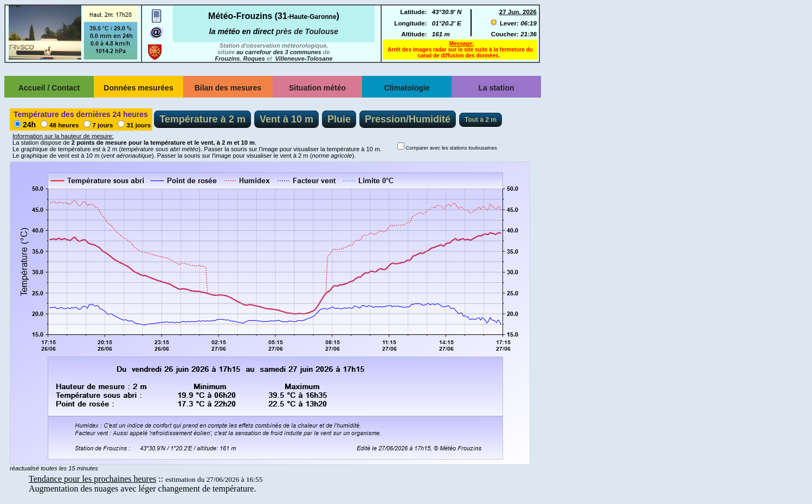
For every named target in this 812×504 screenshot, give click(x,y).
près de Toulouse (307, 31)
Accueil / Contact (49, 88)
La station (496, 88)
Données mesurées (138, 88)
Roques (254, 59)
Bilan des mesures (228, 88)
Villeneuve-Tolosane (304, 59)
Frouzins (228, 59)
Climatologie (407, 88)
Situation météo (317, 88)
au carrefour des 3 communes (279, 52)
